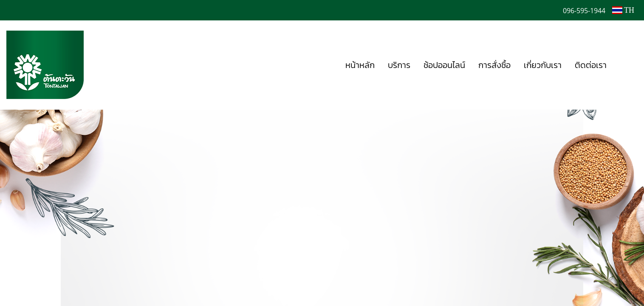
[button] (626, 65)
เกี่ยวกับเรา (543, 65)
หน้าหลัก (360, 65)
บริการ (399, 65)
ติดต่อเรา (591, 65)
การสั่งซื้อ (494, 65)
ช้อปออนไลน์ (444, 65)
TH (623, 10)
